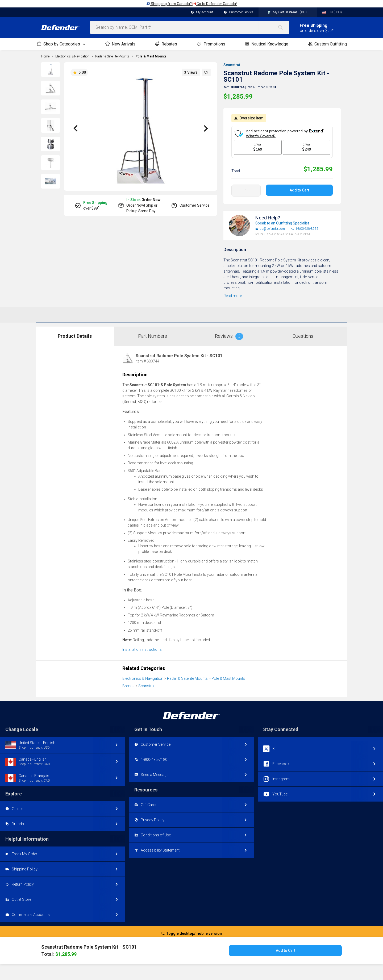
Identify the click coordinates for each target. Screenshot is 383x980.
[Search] (283, 27)
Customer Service (238, 12)
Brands (128, 686)
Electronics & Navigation (143, 678)
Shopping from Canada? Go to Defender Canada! (191, 4)
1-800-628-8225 (305, 229)
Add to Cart (299, 190)
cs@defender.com (270, 229)
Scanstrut (232, 65)
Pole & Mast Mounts (151, 56)
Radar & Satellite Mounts (187, 678)
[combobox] (190, 27)
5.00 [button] (79, 73)
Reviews (229, 336)
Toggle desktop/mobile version (192, 934)
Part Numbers (153, 336)
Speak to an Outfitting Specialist (282, 223)
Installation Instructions (142, 649)
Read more (233, 296)
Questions (303, 336)
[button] (206, 72)
